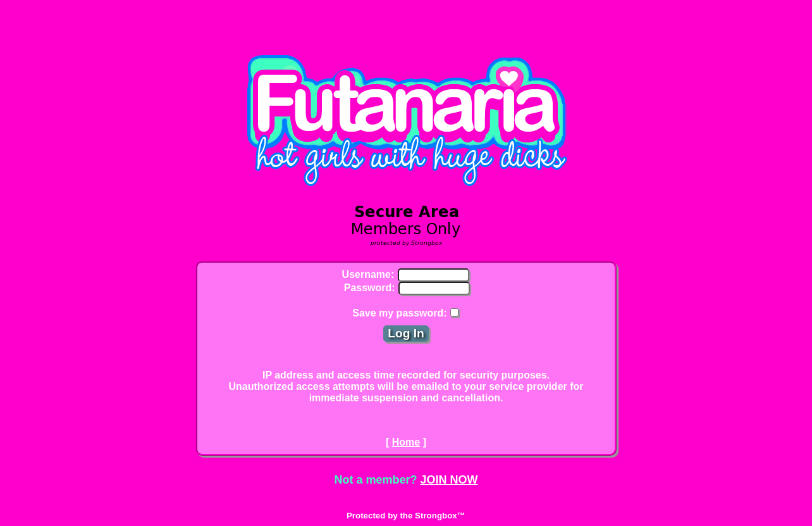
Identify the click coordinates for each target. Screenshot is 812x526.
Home (406, 442)
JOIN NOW (449, 480)
